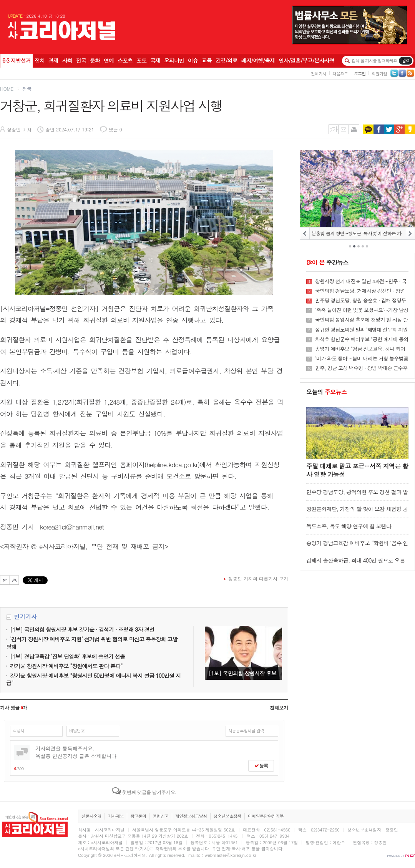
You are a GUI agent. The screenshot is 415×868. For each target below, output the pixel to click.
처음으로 (340, 74)
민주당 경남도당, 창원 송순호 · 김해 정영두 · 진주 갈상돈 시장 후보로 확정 (361, 300)
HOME (7, 89)
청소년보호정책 (227, 816)
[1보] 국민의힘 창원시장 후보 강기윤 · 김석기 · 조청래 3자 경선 (243, 653)
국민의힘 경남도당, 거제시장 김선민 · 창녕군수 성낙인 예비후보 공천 (360, 291)
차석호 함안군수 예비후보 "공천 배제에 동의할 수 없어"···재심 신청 (362, 339)
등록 (261, 766)
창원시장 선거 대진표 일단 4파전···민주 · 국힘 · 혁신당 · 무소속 (361, 281)
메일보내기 (343, 129)
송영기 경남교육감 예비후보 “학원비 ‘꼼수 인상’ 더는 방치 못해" (357, 547)
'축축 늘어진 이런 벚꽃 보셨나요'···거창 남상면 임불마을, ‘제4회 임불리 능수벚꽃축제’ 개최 (362, 310)
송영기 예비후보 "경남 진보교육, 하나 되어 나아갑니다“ (360, 349)
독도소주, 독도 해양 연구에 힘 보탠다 (349, 526)
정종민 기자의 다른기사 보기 (258, 578)
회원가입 (379, 74)
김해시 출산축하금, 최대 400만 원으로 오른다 (355, 564)
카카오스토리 (410, 129)
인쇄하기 (354, 129)
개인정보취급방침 (191, 816)
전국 (27, 89)
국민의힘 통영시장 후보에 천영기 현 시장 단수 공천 (361, 320)
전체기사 (319, 74)
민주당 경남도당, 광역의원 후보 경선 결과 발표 (357, 495)
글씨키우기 (333, 129)
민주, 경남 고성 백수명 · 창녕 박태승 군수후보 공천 (361, 368)
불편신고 (160, 816)
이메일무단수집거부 (266, 816)
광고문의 (138, 816)
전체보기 (279, 708)
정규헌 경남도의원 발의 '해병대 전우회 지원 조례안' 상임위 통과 (361, 330)
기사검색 (406, 61)
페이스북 (379, 129)
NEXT (410, 233)
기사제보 (116, 816)
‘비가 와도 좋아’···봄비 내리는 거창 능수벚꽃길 (362, 358)
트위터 (389, 129)
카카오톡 (368, 129)
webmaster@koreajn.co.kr (231, 855)
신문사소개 (91, 816)
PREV (305, 233)
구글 (399, 129)
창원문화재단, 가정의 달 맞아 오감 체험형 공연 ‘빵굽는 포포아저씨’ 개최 (357, 512)
